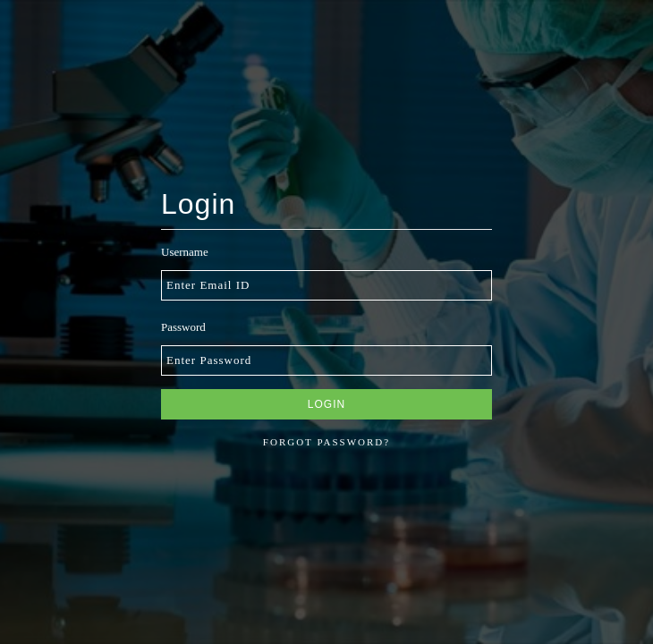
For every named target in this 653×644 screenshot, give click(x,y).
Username (185, 252)
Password (183, 327)
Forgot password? (326, 442)
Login (326, 404)
